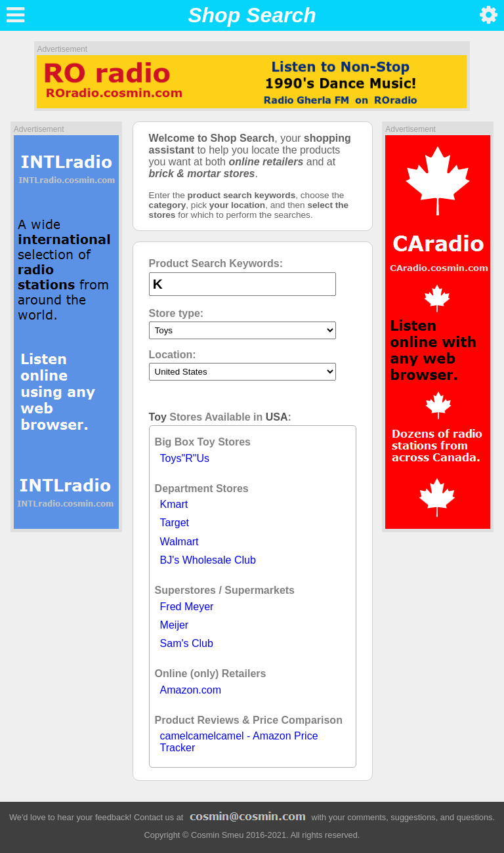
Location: (173, 355)
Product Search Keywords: (216, 263)
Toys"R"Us (185, 458)
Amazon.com (191, 690)
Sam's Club (187, 643)
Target (175, 523)
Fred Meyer (187, 607)
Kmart (174, 504)
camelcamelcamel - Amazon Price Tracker (239, 742)
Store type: (177, 313)
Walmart (179, 542)
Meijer (175, 625)
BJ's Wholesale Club (208, 560)
